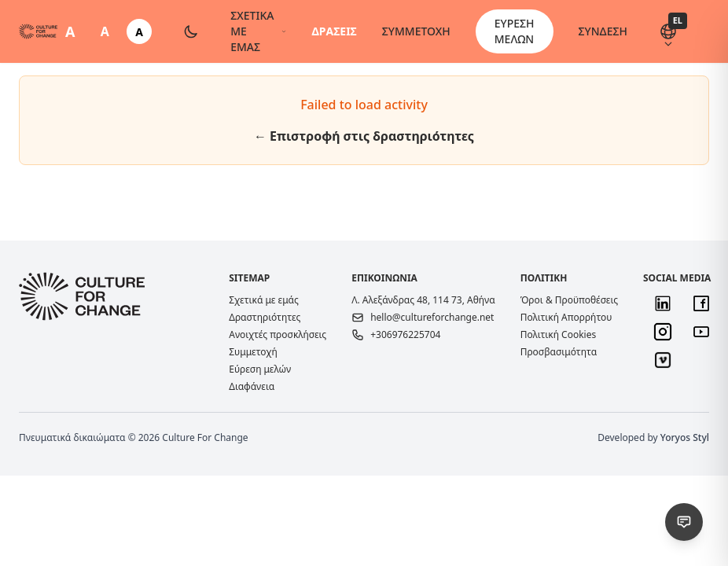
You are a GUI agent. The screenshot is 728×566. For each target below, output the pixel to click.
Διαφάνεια (252, 386)
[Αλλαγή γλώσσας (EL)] (668, 31)
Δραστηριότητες (265, 317)
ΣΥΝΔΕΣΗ (603, 31)
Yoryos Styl (685, 437)
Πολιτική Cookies (559, 334)
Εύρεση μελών (260, 369)
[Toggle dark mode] (191, 31)
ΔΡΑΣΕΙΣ (334, 31)
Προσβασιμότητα (559, 352)
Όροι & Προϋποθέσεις (569, 300)
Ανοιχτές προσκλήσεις (278, 335)
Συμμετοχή (253, 352)
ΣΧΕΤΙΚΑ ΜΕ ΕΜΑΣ (258, 31)
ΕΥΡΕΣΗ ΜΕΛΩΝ (515, 31)
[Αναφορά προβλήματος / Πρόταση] (684, 522)
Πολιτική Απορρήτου (566, 317)
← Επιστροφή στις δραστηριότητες (364, 136)
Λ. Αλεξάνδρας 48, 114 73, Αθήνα (423, 300)
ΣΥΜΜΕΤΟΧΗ (416, 31)
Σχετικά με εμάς (264, 300)
